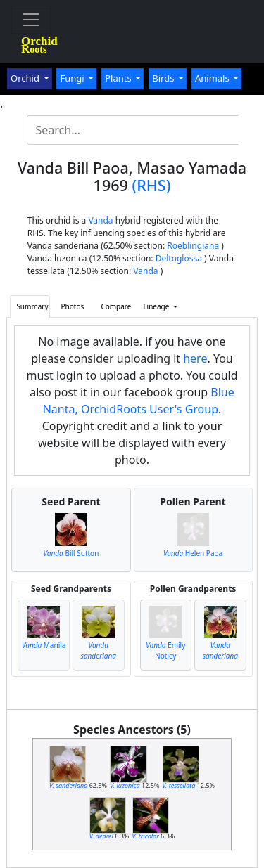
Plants (119, 78)
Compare (116, 306)
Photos (73, 306)
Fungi (73, 78)
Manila (44, 645)
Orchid (26, 78)
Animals (213, 78)
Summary (32, 306)
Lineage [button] (157, 306)
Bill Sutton (71, 553)
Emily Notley (165, 650)
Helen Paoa (193, 553)
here (195, 358)
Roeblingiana (193, 246)
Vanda (100, 220)
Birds (164, 78)
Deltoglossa (179, 258)
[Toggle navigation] (31, 20)
